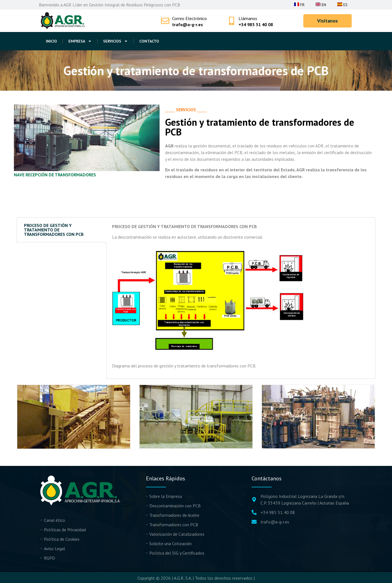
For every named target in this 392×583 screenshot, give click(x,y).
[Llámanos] (232, 21)
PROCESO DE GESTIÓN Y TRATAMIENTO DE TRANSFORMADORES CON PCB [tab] (54, 230)
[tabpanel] (241, 298)
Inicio (51, 41)
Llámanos (248, 18)
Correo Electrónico (189, 18)
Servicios (116, 41)
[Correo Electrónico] (165, 21)
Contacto (149, 41)
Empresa (80, 41)
